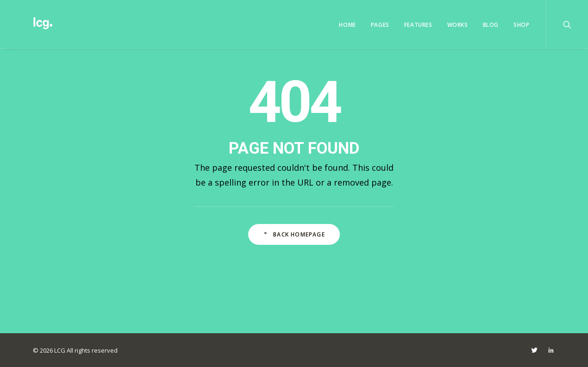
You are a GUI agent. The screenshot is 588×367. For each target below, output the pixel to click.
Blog (491, 25)
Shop (521, 25)
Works (458, 25)
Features (418, 25)
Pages (380, 25)
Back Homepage (294, 234)
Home (347, 25)
